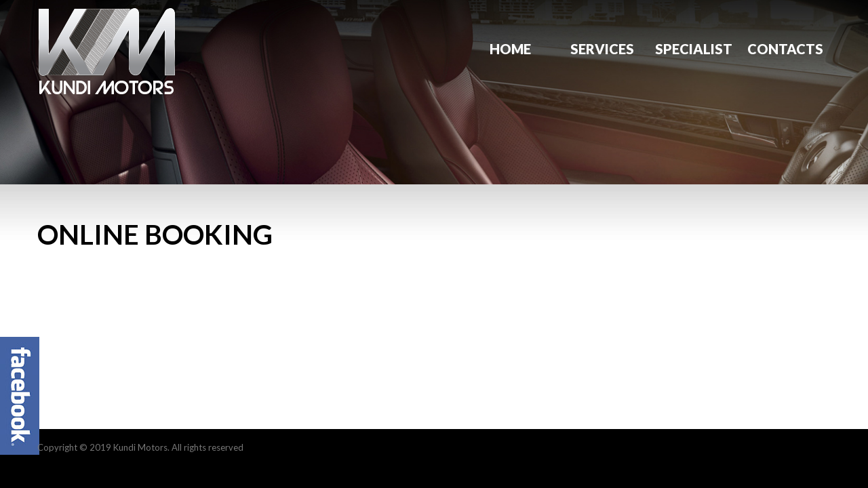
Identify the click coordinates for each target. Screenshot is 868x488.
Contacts (785, 49)
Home (510, 49)
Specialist (694, 49)
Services (602, 49)
